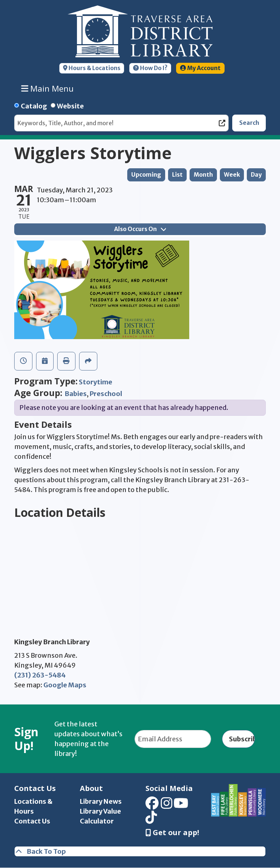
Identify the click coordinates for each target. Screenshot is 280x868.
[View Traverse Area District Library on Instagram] (167, 806)
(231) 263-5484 (40, 675)
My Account (200, 68)
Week (232, 175)
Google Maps (65, 685)
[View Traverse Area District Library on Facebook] (152, 806)
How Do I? (150, 68)
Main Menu (48, 88)
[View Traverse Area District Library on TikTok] (151, 820)
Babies (76, 394)
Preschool (106, 394)
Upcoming (146, 175)
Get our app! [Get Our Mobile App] (172, 833)
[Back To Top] (140, 851)
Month (203, 175)
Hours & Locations (92, 68)
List (177, 175)
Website (70, 106)
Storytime (96, 382)
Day (256, 175)
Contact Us (32, 821)
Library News (101, 801)
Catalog (34, 106)
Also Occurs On (140, 229)
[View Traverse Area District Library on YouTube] (181, 806)
